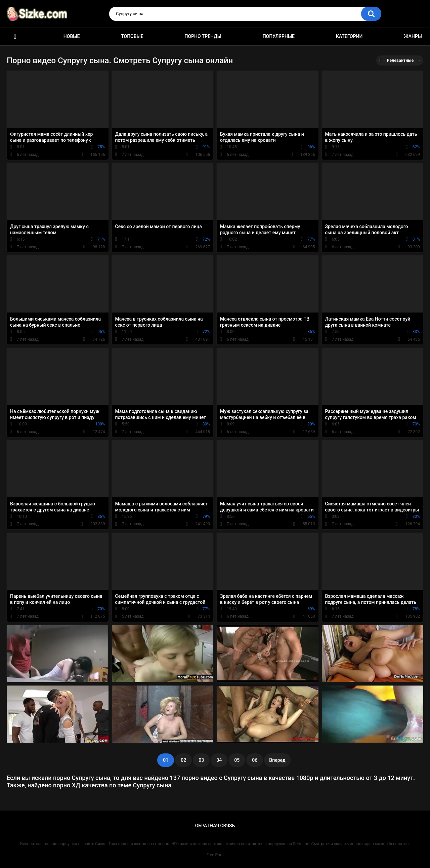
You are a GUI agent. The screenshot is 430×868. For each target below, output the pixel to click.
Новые (72, 36)
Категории (349, 36)
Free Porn (215, 855)
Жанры (413, 36)
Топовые (132, 36)
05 (237, 760)
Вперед (277, 760)
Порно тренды (203, 36)
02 (183, 760)
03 (201, 760)
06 (255, 760)
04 (219, 760)
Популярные (279, 36)
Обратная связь (215, 826)
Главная (15, 36)
